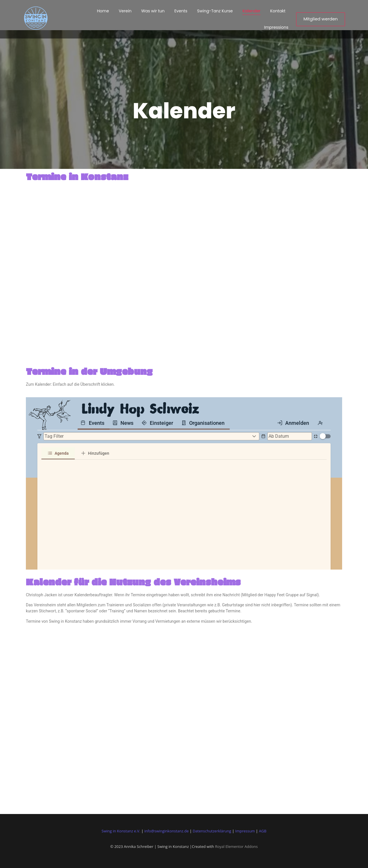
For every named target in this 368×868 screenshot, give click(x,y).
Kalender (251, 11)
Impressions (276, 27)
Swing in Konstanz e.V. (121, 831)
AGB (263, 831)
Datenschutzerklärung (212, 831)
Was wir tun (153, 11)
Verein (125, 11)
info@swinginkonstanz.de (166, 831)
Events (181, 11)
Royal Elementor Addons (236, 846)
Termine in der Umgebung (89, 371)
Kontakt (278, 11)
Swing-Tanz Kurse (215, 11)
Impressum (245, 831)
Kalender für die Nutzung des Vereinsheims (133, 582)
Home (103, 11)
